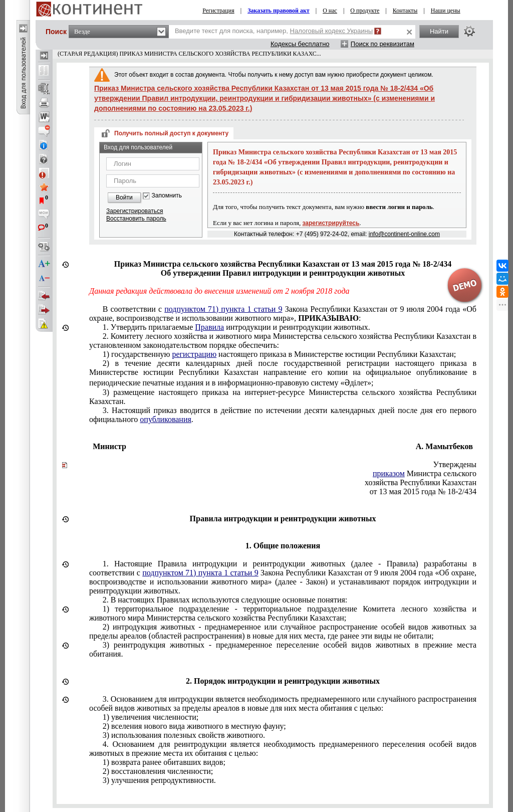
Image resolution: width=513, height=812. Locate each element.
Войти (124, 197)
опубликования (166, 419)
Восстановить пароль (136, 219)
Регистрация (218, 11)
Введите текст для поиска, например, (274, 31)
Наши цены (446, 11)
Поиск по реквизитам (382, 44)
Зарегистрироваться (135, 211)
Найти (439, 31)
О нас (330, 11)
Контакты (405, 11)
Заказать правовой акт (279, 11)
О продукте (365, 11)
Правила (209, 327)
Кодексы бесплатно (300, 44)
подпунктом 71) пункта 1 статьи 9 (223, 309)
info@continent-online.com (404, 234)
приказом (389, 473)
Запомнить (167, 196)
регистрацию (194, 354)
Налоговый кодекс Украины (332, 31)
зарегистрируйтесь (331, 223)
